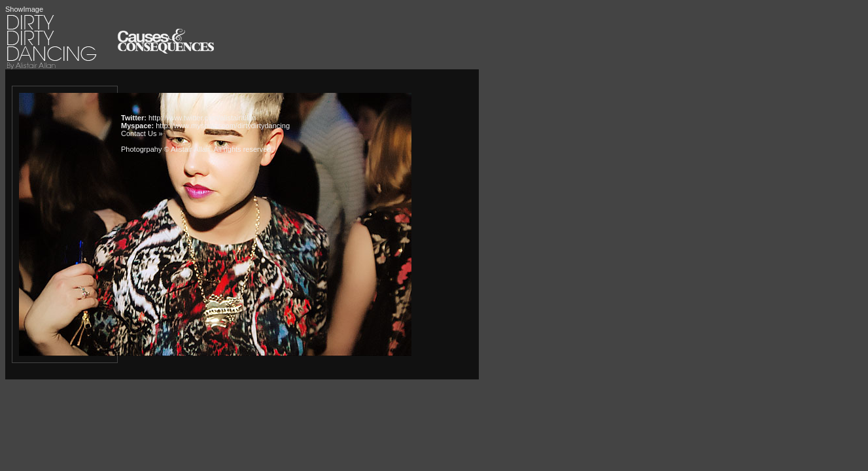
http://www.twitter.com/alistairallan (202, 118)
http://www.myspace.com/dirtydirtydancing (223, 126)
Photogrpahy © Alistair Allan (165, 149)
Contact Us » (142, 133)
